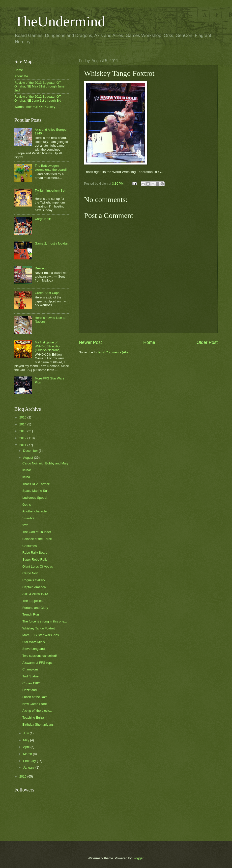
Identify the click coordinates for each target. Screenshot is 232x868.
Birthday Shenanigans (38, 724)
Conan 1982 (31, 683)
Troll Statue (30, 676)
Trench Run (31, 614)
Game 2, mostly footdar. (52, 243)
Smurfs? (28, 518)
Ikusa (26, 477)
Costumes (29, 546)
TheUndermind (60, 21)
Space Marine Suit (35, 491)
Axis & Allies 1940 (35, 594)
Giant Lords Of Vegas (38, 566)
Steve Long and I (34, 649)
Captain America (34, 587)
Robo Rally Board (35, 553)
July (26, 733)
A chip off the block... (37, 711)
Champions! (31, 669)
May (27, 740)
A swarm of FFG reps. (38, 663)
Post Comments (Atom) (115, 352)
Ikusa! (27, 470)
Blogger (138, 858)
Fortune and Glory (35, 608)
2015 (23, 417)
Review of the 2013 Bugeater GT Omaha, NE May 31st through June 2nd (39, 86)
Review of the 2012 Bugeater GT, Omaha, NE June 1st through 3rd (38, 98)
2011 (23, 445)
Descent (41, 268)
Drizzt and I (30, 690)
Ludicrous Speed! (35, 498)
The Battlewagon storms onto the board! (51, 167)
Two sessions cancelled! (40, 656)
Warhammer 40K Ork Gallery (35, 107)
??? (25, 525)
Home (149, 342)
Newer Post (90, 342)
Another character (35, 511)
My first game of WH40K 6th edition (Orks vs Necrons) (48, 346)
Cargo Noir (30, 573)
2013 (23, 431)
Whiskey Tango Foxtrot (39, 628)
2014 (23, 424)
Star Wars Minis (33, 642)
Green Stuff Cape (47, 293)
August (29, 458)
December (31, 451)
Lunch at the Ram (35, 697)
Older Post (207, 342)
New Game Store (35, 704)
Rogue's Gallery (34, 580)
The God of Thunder (37, 532)
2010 (23, 776)
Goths (27, 505)
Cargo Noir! (43, 219)
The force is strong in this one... (45, 621)
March (28, 754)
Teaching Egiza (33, 718)
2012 (23, 438)
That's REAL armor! (36, 484)
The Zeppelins (32, 601)
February (30, 761)
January (29, 767)
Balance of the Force (37, 539)
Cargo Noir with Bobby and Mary (45, 463)
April (27, 747)
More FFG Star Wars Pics (41, 635)
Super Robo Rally (35, 559)
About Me (21, 76)
